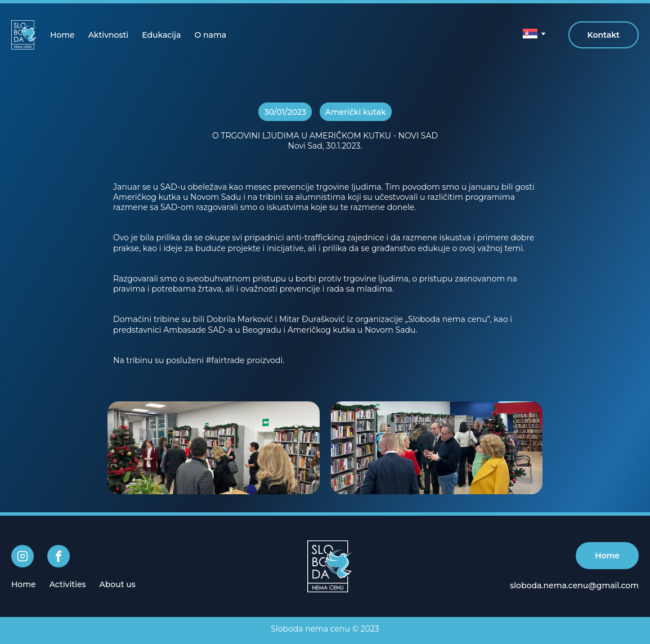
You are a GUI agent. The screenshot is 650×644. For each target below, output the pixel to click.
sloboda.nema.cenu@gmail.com (574, 585)
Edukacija (161, 35)
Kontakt (604, 35)
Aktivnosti (109, 35)
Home (62, 35)
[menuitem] (62, 35)
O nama (210, 35)
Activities (68, 584)
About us (118, 584)
